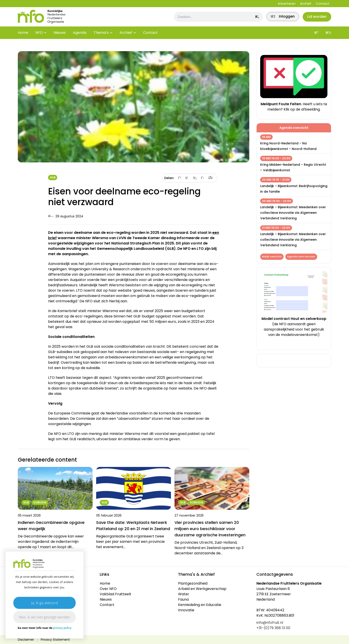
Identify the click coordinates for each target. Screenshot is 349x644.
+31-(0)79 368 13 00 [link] (273, 628)
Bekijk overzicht (272, 257)
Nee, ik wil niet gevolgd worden (45, 617)
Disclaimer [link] (26, 640)
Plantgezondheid (193, 583)
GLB (53, 177)
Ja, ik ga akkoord (45, 603)
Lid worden (316, 19)
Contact (323, 4)
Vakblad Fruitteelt (116, 594)
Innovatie (186, 610)
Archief (306, 4)
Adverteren (287, 4)
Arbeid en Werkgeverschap (202, 589)
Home (23, 38)
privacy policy (62, 628)
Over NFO (108, 589)
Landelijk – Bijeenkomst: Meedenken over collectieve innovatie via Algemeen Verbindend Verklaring (293, 213)
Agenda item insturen (302, 257)
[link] (279, 19)
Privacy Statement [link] (55, 640)
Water (184, 594)
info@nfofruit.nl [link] (270, 623)
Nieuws (60, 38)
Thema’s (101, 38)
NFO (39, 38)
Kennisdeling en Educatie (200, 605)
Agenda (80, 38)
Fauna (183, 599)
